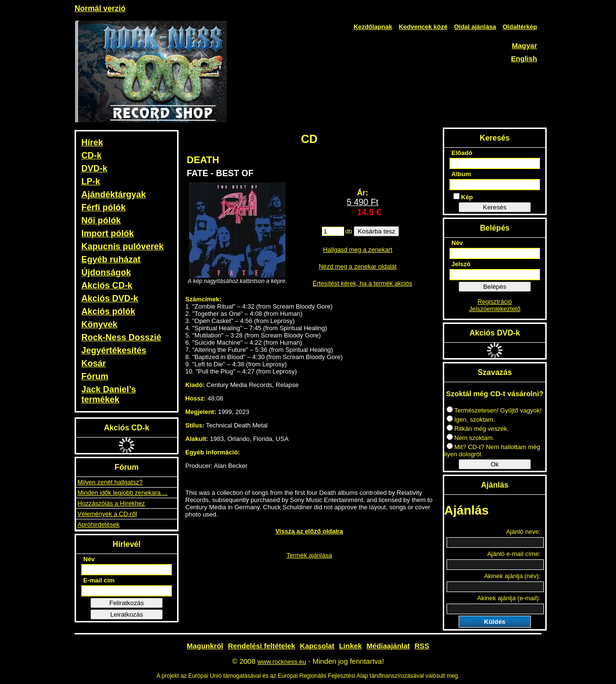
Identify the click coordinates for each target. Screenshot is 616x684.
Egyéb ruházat (111, 259)
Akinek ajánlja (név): (512, 576)
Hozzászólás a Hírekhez (111, 503)
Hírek (92, 142)
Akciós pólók (108, 311)
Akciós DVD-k (110, 298)
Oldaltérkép (520, 27)
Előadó (462, 153)
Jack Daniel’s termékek (109, 394)
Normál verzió (100, 8)
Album (461, 174)
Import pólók (108, 233)
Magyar (524, 45)
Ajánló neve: (523, 532)
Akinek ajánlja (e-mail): (509, 598)
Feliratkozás (127, 603)
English (524, 58)
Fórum (95, 376)
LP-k (91, 181)
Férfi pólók (103, 207)
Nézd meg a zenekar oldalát (358, 266)
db (348, 231)
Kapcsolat (317, 646)
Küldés (495, 622)
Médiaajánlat (388, 646)
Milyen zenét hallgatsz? (110, 482)
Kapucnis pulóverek (122, 246)
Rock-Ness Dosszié (121, 337)
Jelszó (461, 264)
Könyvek (99, 324)
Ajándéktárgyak (114, 194)
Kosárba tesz (376, 231)
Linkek (350, 646)
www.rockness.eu (282, 662)
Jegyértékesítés (114, 350)
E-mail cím (99, 580)
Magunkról (205, 646)
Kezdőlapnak (373, 27)
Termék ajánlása (309, 555)
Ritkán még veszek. (478, 429)
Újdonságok (106, 272)
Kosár (94, 363)
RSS (422, 646)
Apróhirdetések (98, 524)
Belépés (495, 287)
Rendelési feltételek (261, 646)
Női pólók (101, 220)
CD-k (91, 155)
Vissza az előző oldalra (309, 531)
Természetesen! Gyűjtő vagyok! (494, 410)
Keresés (495, 207)
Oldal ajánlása (475, 27)
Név (89, 559)
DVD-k (94, 168)
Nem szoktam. (470, 438)
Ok (494, 464)
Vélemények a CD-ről (107, 514)
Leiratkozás (127, 614)
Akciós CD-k (107, 285)
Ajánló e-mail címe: (514, 554)
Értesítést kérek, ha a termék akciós (363, 283)
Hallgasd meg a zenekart (358, 250)
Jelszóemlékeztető (495, 309)
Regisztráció (495, 302)
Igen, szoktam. (471, 419)
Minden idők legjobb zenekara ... (122, 493)
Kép (463, 197)
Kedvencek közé (423, 27)
